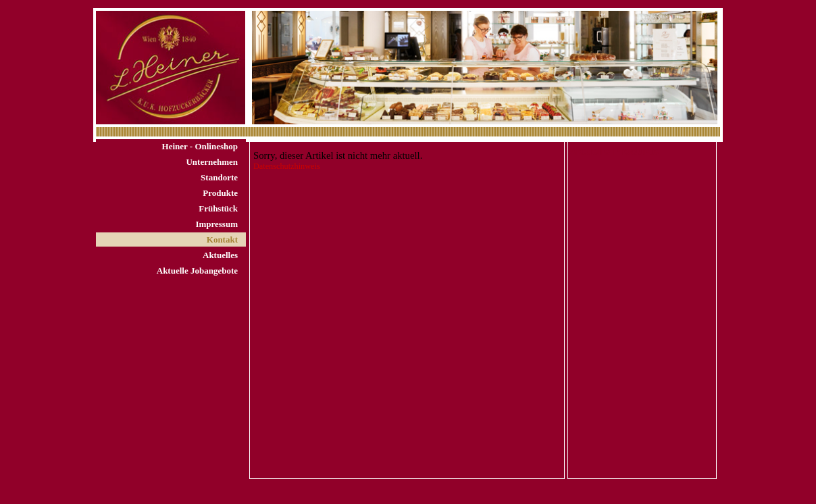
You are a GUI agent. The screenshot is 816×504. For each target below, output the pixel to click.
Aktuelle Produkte (614, 151)
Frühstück (218, 208)
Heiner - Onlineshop (200, 146)
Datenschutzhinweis (287, 166)
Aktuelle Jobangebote (197, 271)
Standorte (219, 177)
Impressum (216, 224)
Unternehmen (212, 162)
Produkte (220, 193)
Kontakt (222, 240)
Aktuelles (220, 255)
